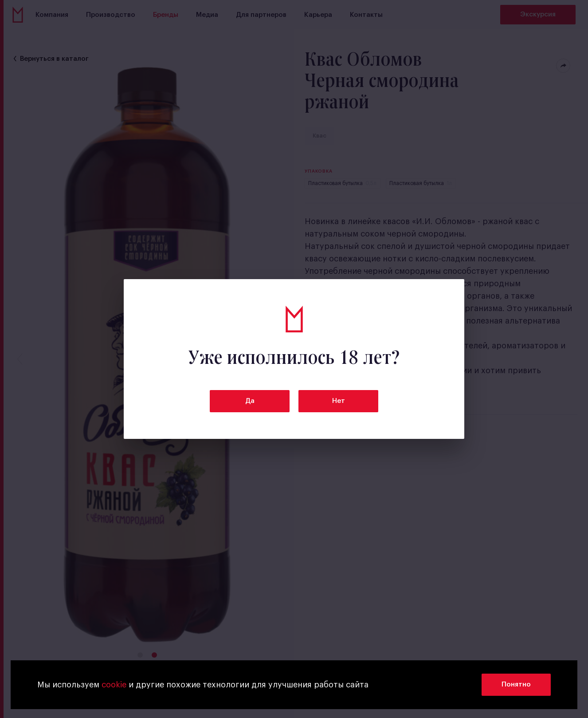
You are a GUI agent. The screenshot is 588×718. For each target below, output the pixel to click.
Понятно (516, 684)
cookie (114, 685)
